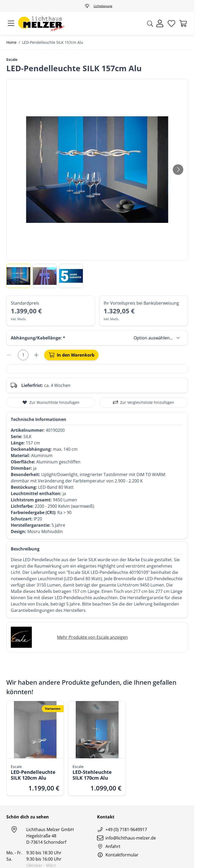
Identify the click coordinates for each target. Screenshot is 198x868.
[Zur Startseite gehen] (41, 23)
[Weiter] (178, 170)
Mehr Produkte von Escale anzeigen (92, 637)
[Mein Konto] (160, 23)
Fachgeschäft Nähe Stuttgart (97, 6)
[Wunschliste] (171, 23)
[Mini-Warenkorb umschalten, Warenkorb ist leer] (183, 23)
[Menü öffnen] (11, 23)
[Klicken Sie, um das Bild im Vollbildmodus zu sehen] (97, 170)
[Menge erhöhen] (37, 355)
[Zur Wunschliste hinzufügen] (51, 402)
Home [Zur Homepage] (11, 42)
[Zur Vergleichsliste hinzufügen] (143, 402)
